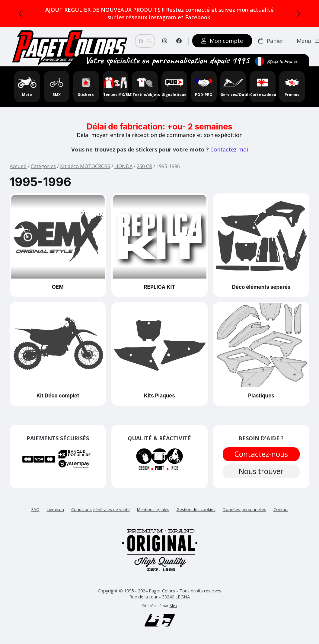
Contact (281, 511)
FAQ (35, 511)
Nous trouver (261, 473)
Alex (173, 607)
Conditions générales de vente (100, 511)
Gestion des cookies (196, 511)
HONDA (123, 166)
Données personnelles (244, 511)
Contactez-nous (261, 454)
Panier (271, 41)
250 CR (144, 166)
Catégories (43, 166)
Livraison (55, 511)
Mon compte (222, 41)
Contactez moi (229, 149)
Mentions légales (153, 511)
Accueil (18, 166)
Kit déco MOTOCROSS (85, 166)
